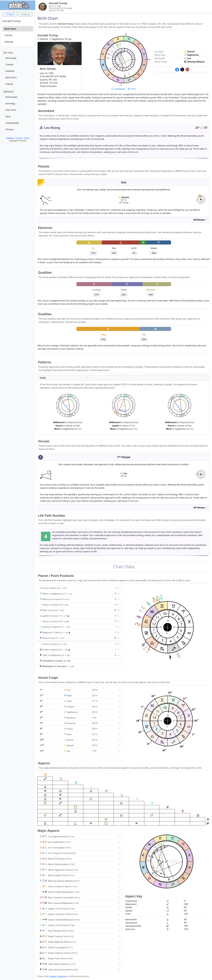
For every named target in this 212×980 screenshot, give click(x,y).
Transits (8, 35)
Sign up (25, 14)
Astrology (10, 103)
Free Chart (11, 110)
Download (118, 89)
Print (132, 89)
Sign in (10, 14)
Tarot (8, 116)
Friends (9, 84)
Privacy (19, 138)
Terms (27, 138)
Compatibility (12, 123)
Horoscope (11, 58)
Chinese (9, 129)
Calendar (9, 42)
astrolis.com (201, 201)
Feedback (10, 138)
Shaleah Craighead (58, 976)
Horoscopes (11, 97)
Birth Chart (10, 29)
